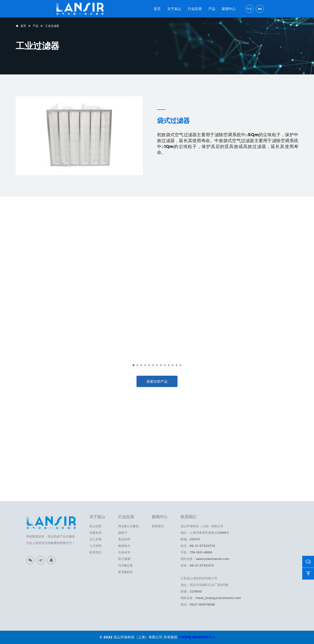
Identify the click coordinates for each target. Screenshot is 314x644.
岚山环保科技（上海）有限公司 (202, 526)
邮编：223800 (191, 591)
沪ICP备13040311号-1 (197, 637)
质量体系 (96, 533)
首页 (157, 9)
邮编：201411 (190, 539)
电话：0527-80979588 (198, 604)
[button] (133, 365)
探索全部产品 (157, 381)
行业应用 (195, 9)
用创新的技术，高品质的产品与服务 (51, 536)
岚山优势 (96, 526)
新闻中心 (229, 9)
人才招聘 (96, 546)
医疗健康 (124, 559)
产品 (212, 9)
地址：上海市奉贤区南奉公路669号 (205, 533)
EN (260, 9)
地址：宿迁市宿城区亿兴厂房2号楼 (204, 585)
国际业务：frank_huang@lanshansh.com (211, 598)
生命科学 (124, 552)
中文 (249, 9)
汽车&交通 (125, 565)
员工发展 (96, 539)
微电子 (123, 533)
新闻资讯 (158, 526)
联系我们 (96, 552)
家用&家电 (125, 572)
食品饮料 (124, 539)
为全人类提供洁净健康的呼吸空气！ (51, 543)
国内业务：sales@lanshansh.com (205, 559)
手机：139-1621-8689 (196, 552)
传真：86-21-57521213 (197, 565)
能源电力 (124, 546)
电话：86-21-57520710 (198, 546)
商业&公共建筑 (128, 526)
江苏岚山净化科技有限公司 (199, 578)
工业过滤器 (52, 26)
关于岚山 (174, 9)
